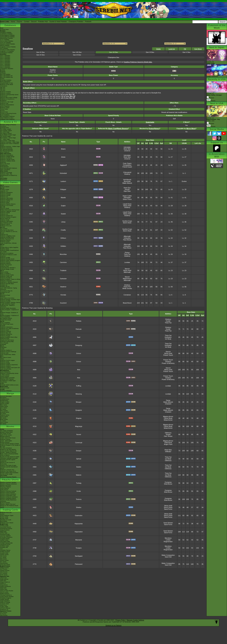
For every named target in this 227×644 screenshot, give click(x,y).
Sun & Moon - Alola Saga (7, 141)
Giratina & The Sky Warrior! (8, 449)
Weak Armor (127, 279)
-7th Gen (3, 90)
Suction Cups (127, 221)
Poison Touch (168, 355)
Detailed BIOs (4, 401)
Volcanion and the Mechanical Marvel (9, 468)
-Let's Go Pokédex (6, 43)
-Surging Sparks (5, 539)
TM (185, 49)
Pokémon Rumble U (6, 278)
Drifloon (63, 238)
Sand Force (168, 509)
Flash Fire (127, 287)
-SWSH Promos (5, 570)
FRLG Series (4, 411)
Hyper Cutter (127, 196)
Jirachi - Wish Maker (6, 441)
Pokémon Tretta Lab (6, 276)
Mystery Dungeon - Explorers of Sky (9, 310)
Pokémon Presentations (7, 105)
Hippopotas (79, 524)
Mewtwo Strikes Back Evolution (9, 473)
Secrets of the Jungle (6, 474)
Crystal (2, 349)
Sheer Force (127, 199)
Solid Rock (168, 443)
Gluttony (127, 174)
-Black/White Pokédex (7, 38)
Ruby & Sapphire (5, 323)
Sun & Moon (4, 229)
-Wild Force (3, 605)
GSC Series (4, 408)
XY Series (3, 421)
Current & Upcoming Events (8, 113)
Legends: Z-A (4, 191)
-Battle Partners (5, 594)
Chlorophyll (127, 172)
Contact (27, 22)
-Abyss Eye (3, 578)
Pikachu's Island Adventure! (8, 494)
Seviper (79, 451)
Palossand (79, 564)
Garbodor (63, 279)
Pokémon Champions (6, 192)
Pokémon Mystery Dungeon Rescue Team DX (8, 218)
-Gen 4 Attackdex (5, 60)
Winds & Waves (5, 187)
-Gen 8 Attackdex (5, 66)
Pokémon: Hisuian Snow (7, 159)
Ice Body (168, 339)
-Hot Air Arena (4, 592)
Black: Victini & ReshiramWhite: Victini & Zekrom (9, 455)
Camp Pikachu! (5, 488)
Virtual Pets (3, 382)
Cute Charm (127, 163)
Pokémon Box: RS (6, 333)
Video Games (10, 182)
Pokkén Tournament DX (7, 239)
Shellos (79, 507)
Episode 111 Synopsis (214, 96)
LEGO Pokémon (5, 106)
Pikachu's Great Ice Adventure (9, 497)
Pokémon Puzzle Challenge (8, 352)
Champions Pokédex (76, 22)
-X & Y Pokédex (5, 40)
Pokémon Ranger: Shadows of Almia (9, 313)
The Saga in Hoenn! (6, 133)
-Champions (4, 86)
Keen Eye (127, 188)
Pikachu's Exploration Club (8, 496)
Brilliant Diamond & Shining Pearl (10, 210)
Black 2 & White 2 (5, 274)
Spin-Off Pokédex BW (6, 77)
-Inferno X (3, 584)
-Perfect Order (4, 526)
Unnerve (127, 151)
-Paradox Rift (4, 547)
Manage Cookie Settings (136, 620)
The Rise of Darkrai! (6, 448)
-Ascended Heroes (6, 527)
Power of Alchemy (168, 363)
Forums (19, 22)
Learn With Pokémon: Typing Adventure (8, 289)
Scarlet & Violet (5, 190)
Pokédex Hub (43, 22)
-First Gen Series (5, 565)
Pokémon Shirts (5, 108)
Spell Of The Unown (6, 435)
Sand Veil (168, 557)
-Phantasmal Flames (6, 529)
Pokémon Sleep (5, 203)
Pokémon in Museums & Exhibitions (7, 100)
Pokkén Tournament (6, 265)
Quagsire (79, 410)
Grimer (79, 353)
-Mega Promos (4, 568)
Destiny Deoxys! (5, 442)
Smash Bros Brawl (6, 320)
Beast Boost (127, 303)
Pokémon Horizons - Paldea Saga (10, 146)
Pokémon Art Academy (7, 253)
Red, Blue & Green (6, 357)
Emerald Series (5, 412)
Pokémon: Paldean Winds (8, 161)
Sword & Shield (5, 208)
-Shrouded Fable (5, 542)
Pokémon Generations (7, 155)
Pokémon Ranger (5, 336)
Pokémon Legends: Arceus (8, 211)
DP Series (3, 414)
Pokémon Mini (4, 353)
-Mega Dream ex (5, 582)
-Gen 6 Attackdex (5, 63)
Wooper (79, 402)
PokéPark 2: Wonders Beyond (9, 282)
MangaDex (3, 398)
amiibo (2, 384)
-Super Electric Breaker (7, 597)
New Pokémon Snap (6, 223)
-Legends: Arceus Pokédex (8, 47)
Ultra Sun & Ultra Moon (7, 230)
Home (13, 22)
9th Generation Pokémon (7, 116)
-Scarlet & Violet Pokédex (8, 50)
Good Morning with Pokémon (9, 168)
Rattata (79, 321)
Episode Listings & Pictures (8, 125)
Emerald (3, 326)
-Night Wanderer (5, 601)
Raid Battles (4, 521)
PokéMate (3, 344)
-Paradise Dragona (6, 598)
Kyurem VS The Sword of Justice (10, 457)
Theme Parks (4, 109)
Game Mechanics (5, 82)
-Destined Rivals (5, 534)
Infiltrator (168, 452)
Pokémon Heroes (5, 439)
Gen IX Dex (41, 52)
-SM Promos (4, 572)
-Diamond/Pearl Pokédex (7, 37)
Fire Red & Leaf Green (7, 324)
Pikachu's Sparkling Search (8, 498)
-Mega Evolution (5, 530)
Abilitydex (3, 73)
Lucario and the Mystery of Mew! (10, 444)
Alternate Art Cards (6, 520)
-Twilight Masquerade (6, 543)
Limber (168, 540)
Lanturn (63, 181)
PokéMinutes (4, 165)
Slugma (79, 418)
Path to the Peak (5, 164)
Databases (10, 25)
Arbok (63, 157)
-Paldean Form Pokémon (7, 119)
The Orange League (6, 131)
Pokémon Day (4, 103)
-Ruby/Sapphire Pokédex (7, 35)
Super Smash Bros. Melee (8, 355)
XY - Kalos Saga (5, 139)
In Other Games (5, 375)
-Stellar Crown (4, 540)
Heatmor (63, 287)
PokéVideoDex (4, 167)
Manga (10, 393)
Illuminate (127, 181)
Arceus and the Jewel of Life (8, 451)
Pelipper (63, 189)
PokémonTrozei (5, 339)
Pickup (127, 253)
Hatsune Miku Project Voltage (9, 98)
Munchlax (63, 254)
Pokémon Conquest (6, 281)
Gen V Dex (186, 52)
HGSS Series (4, 417)
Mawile (63, 198)
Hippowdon (79, 532)
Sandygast (79, 556)
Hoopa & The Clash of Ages (8, 465)
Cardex (2, 79)
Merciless (168, 538)
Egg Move (198, 49)
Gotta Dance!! (4, 490)
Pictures (211, 101)
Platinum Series (5, 415)
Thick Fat (127, 254)
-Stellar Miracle (4, 599)
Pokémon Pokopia (5, 194)
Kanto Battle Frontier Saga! (8, 135)
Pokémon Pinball (5, 363)
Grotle (79, 491)
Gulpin (63, 206)
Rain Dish (127, 191)
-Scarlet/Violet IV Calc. (7, 83)
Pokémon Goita (5, 388)
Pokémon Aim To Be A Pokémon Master (9, 144)
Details (158, 49)
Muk (79, 370)
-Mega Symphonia (5, 586)
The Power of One (5, 434)
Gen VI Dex (150, 52)
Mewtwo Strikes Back (6, 432)
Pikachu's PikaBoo (6, 487)
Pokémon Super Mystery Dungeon (10, 260)
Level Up (172, 49)
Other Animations (5, 170)
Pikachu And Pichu (6, 485)
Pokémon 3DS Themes (7, 379)
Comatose (127, 295)
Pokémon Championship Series (9, 95)
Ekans (63, 149)
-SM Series (3, 556)
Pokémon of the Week (7, 85)
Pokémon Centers (5, 93)
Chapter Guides (5, 402)
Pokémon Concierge (6, 173)
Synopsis (210, 124)
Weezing (79, 394)
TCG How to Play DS (6, 291)
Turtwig (79, 483)
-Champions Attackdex (7, 69)
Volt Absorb (127, 180)
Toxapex (79, 548)
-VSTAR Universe (5, 608)
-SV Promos (4, 569)
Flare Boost (127, 240)
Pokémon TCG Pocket (7, 206)
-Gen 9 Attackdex (5, 67)
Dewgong (79, 345)
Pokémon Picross (5, 262)
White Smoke (127, 288)
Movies (10, 426)
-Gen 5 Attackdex (5, 61)
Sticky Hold (127, 206)
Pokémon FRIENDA (6, 391)
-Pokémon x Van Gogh (7, 102)
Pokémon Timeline (6, 92)
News (2, 28)
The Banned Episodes (7, 151)
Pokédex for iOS (5, 292)
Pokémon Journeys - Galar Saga (10, 142)
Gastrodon (79, 515)
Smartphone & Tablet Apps (8, 381)
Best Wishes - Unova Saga (8, 138)
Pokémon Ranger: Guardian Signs (10, 300)
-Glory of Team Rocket (7, 591)
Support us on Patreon (113, 625)
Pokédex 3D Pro (5, 287)
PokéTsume (4, 180)
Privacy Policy (120, 620)
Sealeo (79, 467)
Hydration (168, 337)
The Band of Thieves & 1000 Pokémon (8, 255)
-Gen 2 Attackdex (5, 57)
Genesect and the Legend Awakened (8, 460)
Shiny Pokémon (5, 152)
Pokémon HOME (5, 213)
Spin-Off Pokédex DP (6, 76)
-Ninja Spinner (4, 579)
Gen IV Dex (41, 55)
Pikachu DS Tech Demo (7, 340)
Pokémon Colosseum (6, 327)
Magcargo (79, 426)
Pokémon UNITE (5, 201)
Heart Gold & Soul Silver (7, 298)
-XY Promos (4, 573)
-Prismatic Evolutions (6, 537)
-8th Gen (3, 89)
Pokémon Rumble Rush (7, 237)
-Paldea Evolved (5, 552)
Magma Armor (168, 417)
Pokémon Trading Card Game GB (10, 368)
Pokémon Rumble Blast (7, 284)
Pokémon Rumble (5, 301)
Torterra (79, 499)
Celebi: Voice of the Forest (8, 438)
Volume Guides (5, 403)
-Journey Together (5, 536)
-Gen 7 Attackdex (5, 64)
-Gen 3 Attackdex (5, 58)
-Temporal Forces (5, 544)
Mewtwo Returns (5, 436)
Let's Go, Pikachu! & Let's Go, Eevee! (9, 232)
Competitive (127, 165)
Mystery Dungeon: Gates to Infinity (10, 279)
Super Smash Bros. (6, 369)
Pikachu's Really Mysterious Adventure (8, 501)
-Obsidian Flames (5, 550)
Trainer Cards (4, 517)
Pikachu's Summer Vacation (8, 482)
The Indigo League (6, 129)
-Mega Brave (4, 585)
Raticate (79, 329)
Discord (34, 22)
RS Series (3, 409)
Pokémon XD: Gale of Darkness (9, 329)
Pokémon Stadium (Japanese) (9, 365)
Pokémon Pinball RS (6, 334)
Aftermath (127, 236)
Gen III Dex (77, 55)
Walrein (79, 475)
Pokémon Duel (4, 266)
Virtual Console (5, 376)
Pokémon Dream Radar (7, 275)
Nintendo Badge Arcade (7, 269)
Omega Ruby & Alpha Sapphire (9, 247)
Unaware (168, 404)
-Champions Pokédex (6, 53)
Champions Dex (113, 57)
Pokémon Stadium (6, 366)
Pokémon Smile (5, 220)
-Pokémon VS (4, 610)
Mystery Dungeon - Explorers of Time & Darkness (9, 316)
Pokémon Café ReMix (7, 198)
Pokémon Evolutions (6, 158)
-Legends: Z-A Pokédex (7, 51)
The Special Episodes (6, 149)
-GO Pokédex (4, 48)
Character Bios (4, 128)
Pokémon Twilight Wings (7, 157)
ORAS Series (4, 422)
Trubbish (63, 270)
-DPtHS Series (4, 560)
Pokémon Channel (6, 331)
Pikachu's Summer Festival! (8, 491)
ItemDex (3, 70)
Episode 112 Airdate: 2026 (213, 119)
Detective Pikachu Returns (8, 204)
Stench (127, 269)
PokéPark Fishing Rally (7, 342)
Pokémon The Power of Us (8, 471)
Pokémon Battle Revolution (8, 308)
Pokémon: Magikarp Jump (8, 236)
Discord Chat (4, 112)
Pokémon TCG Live (6, 226)
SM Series (3, 424)
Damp (168, 400)
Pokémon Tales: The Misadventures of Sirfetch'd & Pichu (9, 175)
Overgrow (168, 482)
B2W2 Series (4, 419)
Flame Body (168, 418)
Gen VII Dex (113, 52)
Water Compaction (168, 555)
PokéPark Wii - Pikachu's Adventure (7, 306)
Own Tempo (168, 436)
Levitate (127, 262)
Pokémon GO (4, 197)
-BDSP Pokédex (5, 45)
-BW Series (3, 559)
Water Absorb (127, 183)
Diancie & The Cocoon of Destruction (7, 463)
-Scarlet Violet (4, 553)
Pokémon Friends (5, 195)
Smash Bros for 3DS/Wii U (8, 268)
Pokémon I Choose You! (7, 470)
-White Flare (4, 533)
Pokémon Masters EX (6, 200)
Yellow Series (4, 406)
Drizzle (127, 189)
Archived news (4, 30)
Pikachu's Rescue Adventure (8, 484)
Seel (79, 337)
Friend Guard (127, 167)
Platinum (3, 297)
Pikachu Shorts (10, 480)
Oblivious (168, 433)
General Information (6, 396)
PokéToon (3, 162)
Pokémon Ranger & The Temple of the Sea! (10, 446)
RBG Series (4, 405)
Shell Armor (168, 484)
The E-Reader (4, 343)
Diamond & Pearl (5, 295)
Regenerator (168, 542)
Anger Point (168, 444)
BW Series (3, 418)
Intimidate (127, 147)
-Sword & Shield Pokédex (8, 44)
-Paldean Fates (5, 546)
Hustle (168, 321)
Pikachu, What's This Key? (8, 504)
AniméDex (3, 126)
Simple (168, 434)
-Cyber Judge (4, 607)
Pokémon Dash (5, 330)
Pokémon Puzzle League (7, 360)
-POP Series (4, 575)
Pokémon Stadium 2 (6, 350)
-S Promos (3, 614)
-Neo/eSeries (4, 563)
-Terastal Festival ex (6, 595)
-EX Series (3, 562)
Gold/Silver (3, 347)
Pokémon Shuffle (5, 258)
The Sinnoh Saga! (5, 136)
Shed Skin (127, 149)
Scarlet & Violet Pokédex (58, 22)
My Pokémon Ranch (6, 318)
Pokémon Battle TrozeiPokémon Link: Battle (9, 251)
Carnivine (63, 262)
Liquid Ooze (127, 204)
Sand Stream (168, 523)
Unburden (127, 238)
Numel (79, 434)
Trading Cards (10, 510)
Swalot (63, 214)
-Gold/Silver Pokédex (6, 34)
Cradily (63, 230)
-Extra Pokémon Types (7, 515)
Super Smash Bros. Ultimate (8, 243)
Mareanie (79, 540)
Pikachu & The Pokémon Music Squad (9, 506)
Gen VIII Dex (77, 52)
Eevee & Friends (5, 503)
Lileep (63, 222)
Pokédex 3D (4, 285)
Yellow (2, 359)
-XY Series (3, 557)
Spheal (79, 459)
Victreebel (63, 173)
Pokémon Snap (5, 362)
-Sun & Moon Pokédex (7, 41)
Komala (63, 295)
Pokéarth (88, 22)
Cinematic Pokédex (6, 80)
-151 (1, 549)
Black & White (4, 272)
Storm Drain (127, 223)
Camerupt (79, 443)
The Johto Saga (5, 132)
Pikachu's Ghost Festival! (7, 493)
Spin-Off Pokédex (5, 74)
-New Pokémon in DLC (7, 118)
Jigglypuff (63, 165)
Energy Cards (4, 518)
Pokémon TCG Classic (7, 523)
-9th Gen (3, 87)
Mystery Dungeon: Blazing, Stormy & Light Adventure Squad (10, 303)
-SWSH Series (4, 555)
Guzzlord (63, 303)
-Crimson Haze (4, 604)
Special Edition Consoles (7, 378)
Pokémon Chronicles (6, 148)
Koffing (79, 386)
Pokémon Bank (5, 249)
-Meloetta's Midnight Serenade (9, 458)
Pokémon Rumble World (7, 259)
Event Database (5, 115)
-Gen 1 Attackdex (5, 56)
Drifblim (63, 246)
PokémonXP (4, 96)
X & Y (2, 246)
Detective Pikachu (5, 240)
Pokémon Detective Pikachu (8, 477)
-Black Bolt (3, 531)
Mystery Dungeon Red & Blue (9, 337)
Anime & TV (10, 122)
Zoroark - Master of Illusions (8, 452)
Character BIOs (5, 399)
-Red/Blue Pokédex (6, 32)
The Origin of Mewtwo (7, 431)
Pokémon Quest (5, 242)
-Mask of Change (5, 602)
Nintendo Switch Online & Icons (9, 385)
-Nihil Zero (3, 581)
